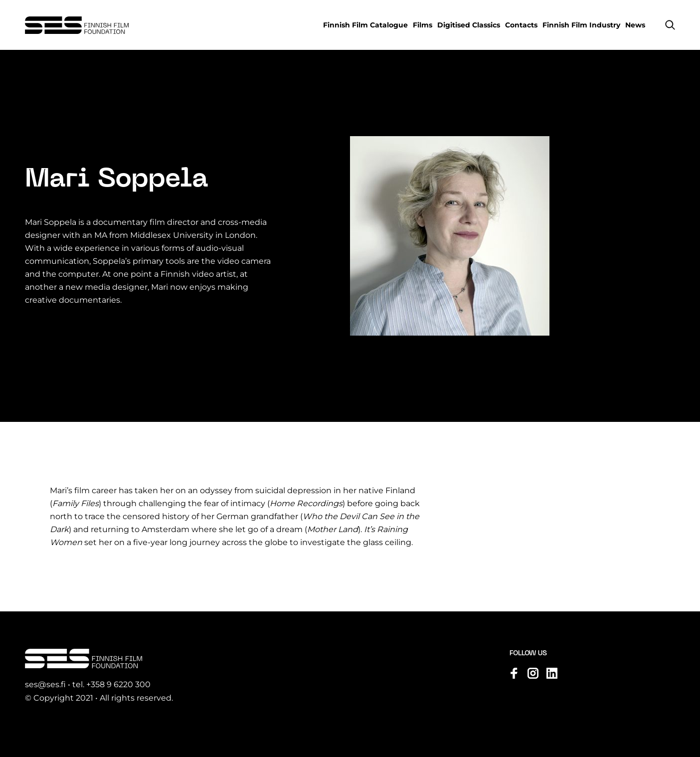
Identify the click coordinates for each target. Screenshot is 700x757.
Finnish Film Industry (581, 25)
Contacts (521, 25)
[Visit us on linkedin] (552, 673)
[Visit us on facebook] (514, 673)
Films (423, 25)
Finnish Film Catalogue (365, 25)
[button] (670, 25)
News (635, 25)
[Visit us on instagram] (533, 673)
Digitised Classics (469, 25)
